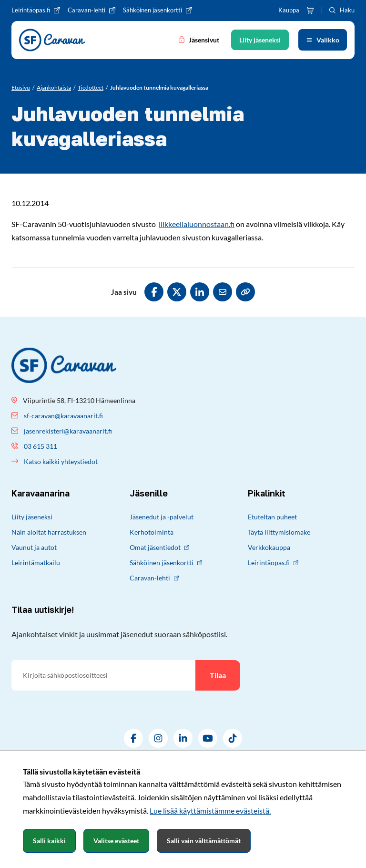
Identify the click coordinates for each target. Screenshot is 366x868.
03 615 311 (41, 446)
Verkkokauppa (269, 547)
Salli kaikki (49, 841)
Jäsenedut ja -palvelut (162, 517)
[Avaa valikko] (323, 40)
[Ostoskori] (310, 10)
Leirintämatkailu (36, 563)
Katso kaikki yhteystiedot (61, 461)
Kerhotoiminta (152, 532)
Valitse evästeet (116, 841)
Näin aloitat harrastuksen (49, 532)
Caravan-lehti (154, 578)
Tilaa (218, 675)
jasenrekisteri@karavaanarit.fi (68, 431)
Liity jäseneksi (32, 517)
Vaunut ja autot (34, 547)
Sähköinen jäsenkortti (166, 563)
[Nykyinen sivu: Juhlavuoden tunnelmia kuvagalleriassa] (159, 88)
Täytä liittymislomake (279, 532)
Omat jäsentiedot (159, 547)
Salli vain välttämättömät (204, 841)
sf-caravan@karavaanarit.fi (63, 416)
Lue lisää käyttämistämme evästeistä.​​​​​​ (210, 811)
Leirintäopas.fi (273, 563)
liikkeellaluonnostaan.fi (197, 224)
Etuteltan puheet (272, 517)
